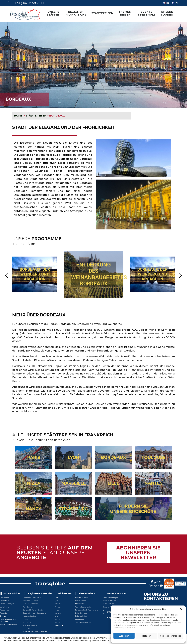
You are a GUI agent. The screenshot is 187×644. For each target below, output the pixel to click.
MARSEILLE (74, 485)
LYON (74, 459)
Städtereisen (65, 595)
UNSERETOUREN (168, 13)
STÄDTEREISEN (103, 13)
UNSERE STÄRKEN (54, 13)
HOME (18, 116)
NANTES (153, 485)
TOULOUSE (153, 459)
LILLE (113, 485)
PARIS (34, 459)
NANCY (33, 510)
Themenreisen (87, 595)
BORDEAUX (113, 459)
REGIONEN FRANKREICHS (77, 13)
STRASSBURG (73, 510)
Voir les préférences (171, 636)
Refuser (147, 636)
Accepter (124, 636)
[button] (181, 609)
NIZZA (34, 485)
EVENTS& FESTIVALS (147, 13)
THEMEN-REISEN (126, 13)
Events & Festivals (117, 595)
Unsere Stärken (12, 595)
